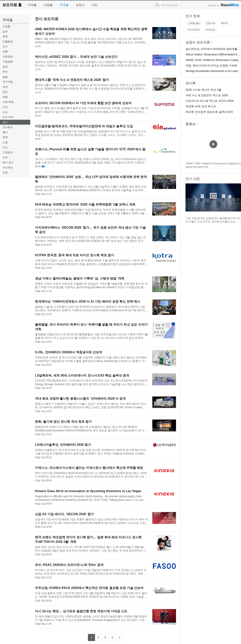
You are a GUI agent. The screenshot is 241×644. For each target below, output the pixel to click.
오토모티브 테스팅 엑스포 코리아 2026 (209, 101)
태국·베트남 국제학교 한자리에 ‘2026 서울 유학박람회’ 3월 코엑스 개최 (85, 204)
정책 (5, 137)
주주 (5, 157)
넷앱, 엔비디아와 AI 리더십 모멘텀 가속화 (211, 65)
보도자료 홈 (12, 5)
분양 (5, 67)
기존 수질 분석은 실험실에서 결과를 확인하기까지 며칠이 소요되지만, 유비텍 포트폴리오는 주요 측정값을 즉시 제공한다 (213, 222)
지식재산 (8, 168)
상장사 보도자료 (198, 42)
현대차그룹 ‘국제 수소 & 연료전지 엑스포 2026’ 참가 (72, 80)
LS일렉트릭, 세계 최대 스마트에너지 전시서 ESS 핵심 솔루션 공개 (82, 375)
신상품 (6, 26)
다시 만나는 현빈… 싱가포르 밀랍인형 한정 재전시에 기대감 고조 (81, 611)
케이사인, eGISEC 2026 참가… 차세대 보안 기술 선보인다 (76, 57)
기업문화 (8, 62)
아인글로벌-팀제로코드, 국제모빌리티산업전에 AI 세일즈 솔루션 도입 (84, 126)
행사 (5, 132)
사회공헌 (8, 57)
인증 (5, 172)
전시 (5, 122)
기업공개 (8, 152)
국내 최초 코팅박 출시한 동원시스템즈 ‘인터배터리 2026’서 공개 (80, 399)
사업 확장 (8, 102)
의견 (5, 107)
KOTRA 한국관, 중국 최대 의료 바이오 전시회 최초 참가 (74, 255)
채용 (5, 97)
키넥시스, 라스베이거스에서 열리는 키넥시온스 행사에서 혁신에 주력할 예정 (89, 468)
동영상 (191, 124)
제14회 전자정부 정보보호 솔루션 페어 (209, 112)
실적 (5, 31)
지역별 (32, 5)
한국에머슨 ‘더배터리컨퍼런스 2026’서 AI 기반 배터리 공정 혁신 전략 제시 (88, 301)
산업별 (48, 5)
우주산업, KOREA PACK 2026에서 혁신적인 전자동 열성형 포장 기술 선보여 (89, 588)
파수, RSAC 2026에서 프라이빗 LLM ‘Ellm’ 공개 (69, 565)
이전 (189, 199)
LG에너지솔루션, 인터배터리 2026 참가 (63, 445)
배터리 (224, 23)
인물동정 (8, 42)
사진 (95, 5)
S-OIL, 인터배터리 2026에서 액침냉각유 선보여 (69, 352)
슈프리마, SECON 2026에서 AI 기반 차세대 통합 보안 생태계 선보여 (83, 103)
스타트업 (210, 30)
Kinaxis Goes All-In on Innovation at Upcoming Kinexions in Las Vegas (88, 491)
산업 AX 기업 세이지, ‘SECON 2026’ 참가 (64, 514)
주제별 (64, 5)
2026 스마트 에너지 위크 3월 (203, 90)
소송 (5, 142)
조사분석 (8, 127)
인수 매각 (8, 117)
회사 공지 (8, 162)
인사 (5, 46)
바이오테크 (194, 30)
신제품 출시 (194, 23)
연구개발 (8, 82)
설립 (5, 77)
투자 (5, 72)
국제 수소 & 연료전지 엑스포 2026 (207, 95)
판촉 (5, 36)
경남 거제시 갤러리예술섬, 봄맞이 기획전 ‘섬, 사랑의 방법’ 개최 (80, 278)
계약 (5, 87)
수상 (5, 112)
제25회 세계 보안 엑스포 (201, 106)
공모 (5, 92)
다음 (238, 199)
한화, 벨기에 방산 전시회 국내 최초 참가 (63, 422)
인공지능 (211, 23)
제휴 (5, 52)
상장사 (80, 5)
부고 (5, 147)
